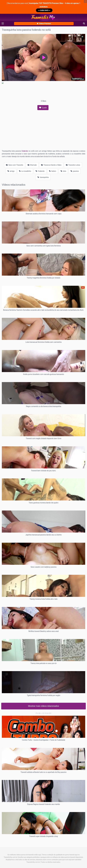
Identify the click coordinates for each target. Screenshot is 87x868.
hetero (53, 171)
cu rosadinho (25, 171)
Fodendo (40, 171)
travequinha (43, 177)
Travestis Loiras (73, 165)
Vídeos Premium (44, 24)
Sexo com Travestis (14, 165)
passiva (75, 171)
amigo (11, 171)
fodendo (25, 151)
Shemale (32, 165)
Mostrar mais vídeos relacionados (44, 706)
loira (63, 171)
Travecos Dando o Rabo (51, 165)
